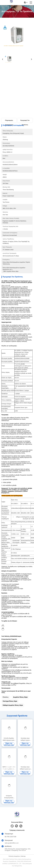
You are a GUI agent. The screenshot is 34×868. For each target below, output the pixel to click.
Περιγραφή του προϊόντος (25, 121)
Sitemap (23, 856)
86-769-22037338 (10, 837)
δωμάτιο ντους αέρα (20, 697)
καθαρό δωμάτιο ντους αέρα (13, 705)
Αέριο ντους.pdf (6, 285)
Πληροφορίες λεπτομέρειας (9, 121)
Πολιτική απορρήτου (14, 856)
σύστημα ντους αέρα (10, 701)
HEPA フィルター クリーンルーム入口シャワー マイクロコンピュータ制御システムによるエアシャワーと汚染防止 (9, 768)
